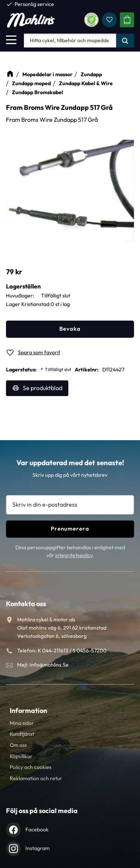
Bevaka (70, 329)
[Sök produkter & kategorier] (70, 40)
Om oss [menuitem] (18, 745)
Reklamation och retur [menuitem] (36, 778)
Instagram (38, 848)
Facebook (37, 830)
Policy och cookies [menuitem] (31, 767)
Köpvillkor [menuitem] (21, 756)
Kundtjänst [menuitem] (22, 734)
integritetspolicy (74, 555)
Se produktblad (43, 388)
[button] (11, 40)
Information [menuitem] (28, 711)
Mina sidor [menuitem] (22, 723)
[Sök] (125, 40)
